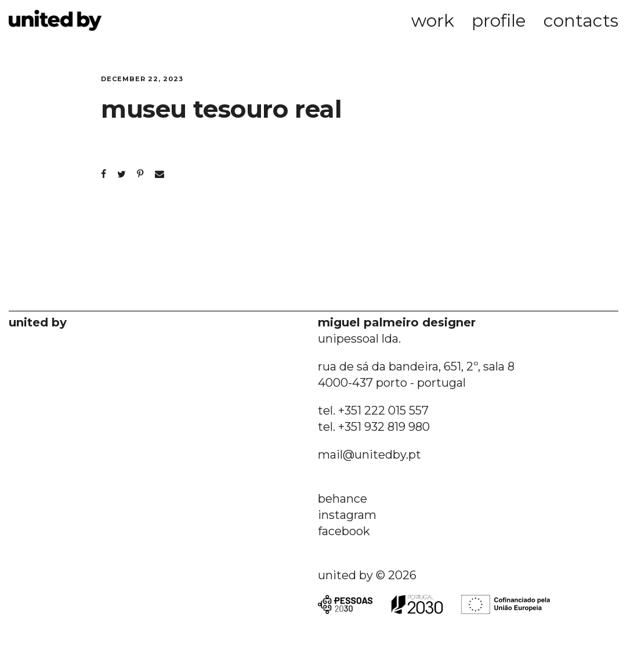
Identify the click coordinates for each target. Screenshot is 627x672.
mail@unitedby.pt (369, 455)
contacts (581, 21)
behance (343, 499)
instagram (347, 515)
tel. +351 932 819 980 (374, 427)
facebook (344, 531)
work (433, 21)
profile (499, 21)
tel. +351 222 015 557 (373, 411)
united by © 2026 (367, 575)
